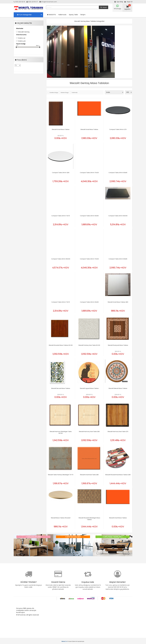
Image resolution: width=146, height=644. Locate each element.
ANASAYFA (51, 15)
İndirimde (75, 93)
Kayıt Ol (128, 2)
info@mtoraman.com (48, 2)
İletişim (83, 15)
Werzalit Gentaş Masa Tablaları (89, 83)
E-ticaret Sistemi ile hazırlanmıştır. (73, 641)
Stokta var (22, 38)
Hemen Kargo (65, 93)
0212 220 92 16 (19, 2)
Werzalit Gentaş (24, 32)
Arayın (104, 7)
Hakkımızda (62, 15)
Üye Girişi (119, 2)
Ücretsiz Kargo (54, 93)
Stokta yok (22, 41)
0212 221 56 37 (32, 2)
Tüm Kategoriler (29, 15)
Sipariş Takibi (73, 15)
